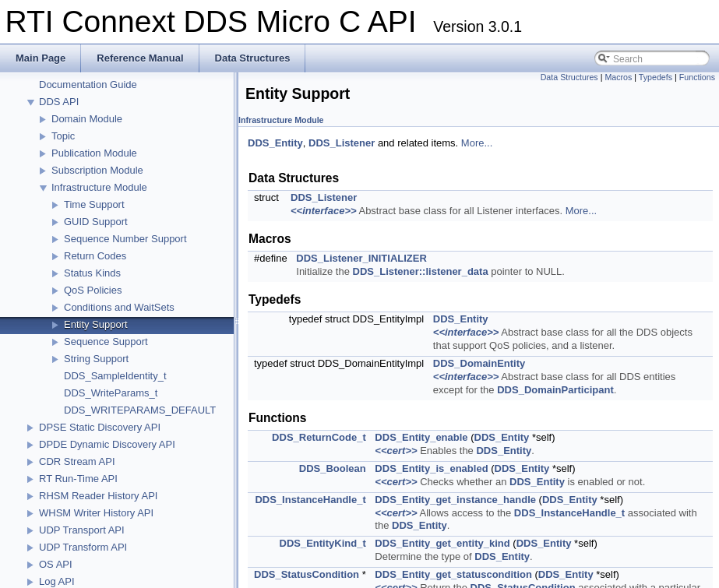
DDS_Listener (342, 143)
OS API (56, 564)
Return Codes (95, 256)
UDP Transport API (82, 530)
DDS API (59, 102)
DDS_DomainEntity (479, 363)
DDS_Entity (275, 143)
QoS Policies (93, 290)
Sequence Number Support (125, 239)
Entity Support (96, 324)
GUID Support (96, 222)
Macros (618, 77)
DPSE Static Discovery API (100, 427)
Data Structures (569, 77)
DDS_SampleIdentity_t (115, 376)
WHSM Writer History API (96, 513)
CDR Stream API (77, 461)
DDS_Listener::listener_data (421, 271)
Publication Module (94, 153)
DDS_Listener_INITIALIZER (361, 258)
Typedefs (656, 77)
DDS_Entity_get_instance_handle (455, 500)
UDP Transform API (83, 547)
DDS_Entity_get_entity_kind (442, 543)
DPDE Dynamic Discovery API (107, 444)
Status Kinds (92, 273)
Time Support (94, 204)
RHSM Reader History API (98, 496)
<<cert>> (396, 451)
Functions (697, 77)
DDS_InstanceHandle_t (310, 500)
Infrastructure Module (99, 187)
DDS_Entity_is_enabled (431, 468)
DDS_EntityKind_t (323, 543)
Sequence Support (106, 342)
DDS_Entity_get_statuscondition (453, 574)
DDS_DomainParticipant (555, 390)
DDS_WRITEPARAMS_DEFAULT (140, 410)
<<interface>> (324, 211)
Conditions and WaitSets (119, 307)
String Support (96, 359)
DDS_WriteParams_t (111, 393)
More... (477, 143)
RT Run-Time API (78, 479)
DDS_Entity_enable (421, 437)
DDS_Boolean (333, 468)
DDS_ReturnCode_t (319, 437)
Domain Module (87, 119)
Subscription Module (97, 170)
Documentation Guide (88, 85)
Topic (63, 136)
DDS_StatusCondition (307, 574)
